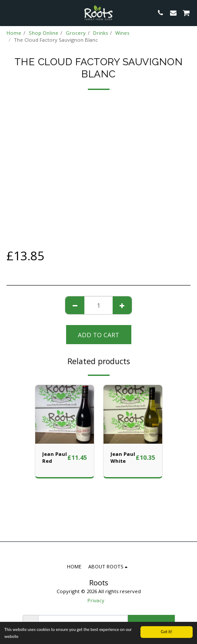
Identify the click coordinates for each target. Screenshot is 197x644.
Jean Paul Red (55, 458)
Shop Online (43, 33)
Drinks (100, 33)
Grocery (76, 33)
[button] (10, 12)
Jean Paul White (123, 458)
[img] (65, 414)
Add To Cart (98, 335)
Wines (122, 33)
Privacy (96, 600)
